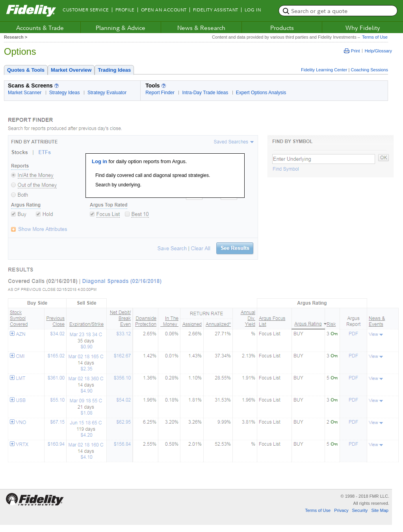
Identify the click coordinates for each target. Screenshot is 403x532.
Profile (125, 10)
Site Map (380, 510)
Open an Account (164, 10)
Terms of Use (374, 37)
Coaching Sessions (369, 70)
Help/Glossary (378, 51)
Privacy (341, 510)
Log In (253, 10)
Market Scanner (25, 93)
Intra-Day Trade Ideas (205, 93)
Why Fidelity (363, 28)
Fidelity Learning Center (324, 70)
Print (352, 51)
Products (282, 28)
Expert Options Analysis (261, 93)
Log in (99, 161)
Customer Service (86, 10)
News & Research (201, 28)
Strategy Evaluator (107, 93)
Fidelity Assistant (216, 10)
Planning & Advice (121, 28)
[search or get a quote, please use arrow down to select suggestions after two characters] (338, 11)
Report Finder (160, 93)
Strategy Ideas (65, 93)
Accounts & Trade (40, 28)
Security (360, 510)
